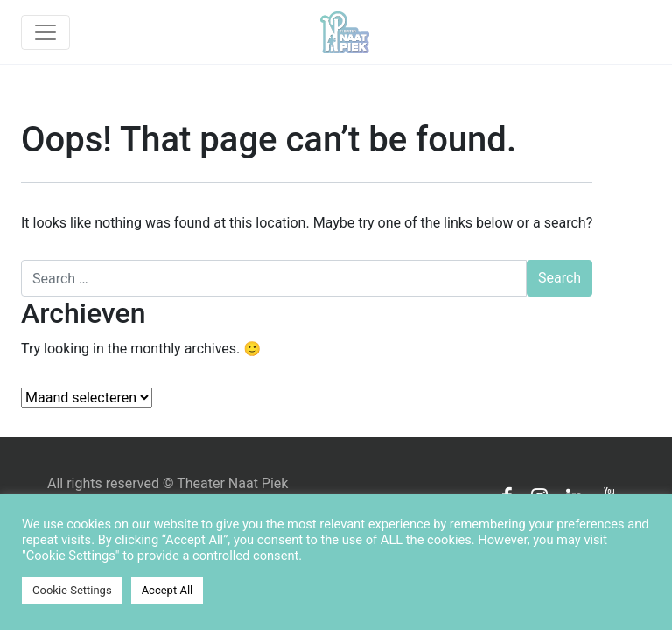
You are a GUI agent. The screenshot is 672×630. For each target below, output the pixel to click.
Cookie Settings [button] (72, 590)
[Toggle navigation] (45, 32)
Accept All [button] (168, 590)
